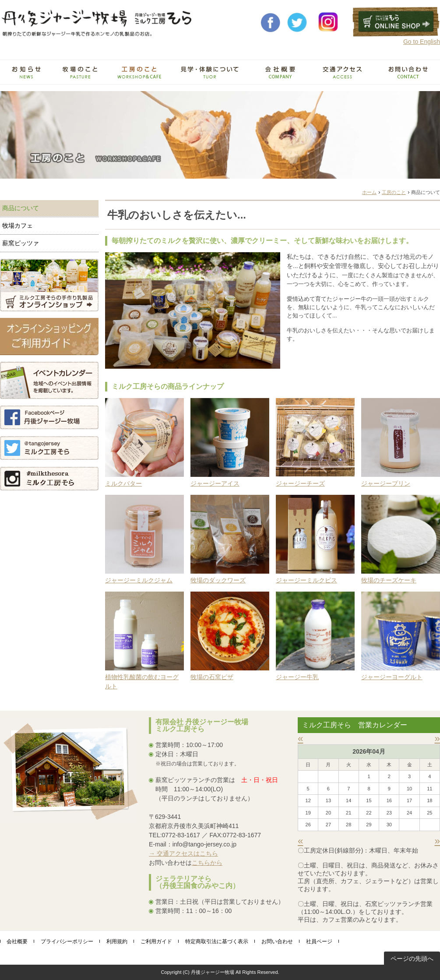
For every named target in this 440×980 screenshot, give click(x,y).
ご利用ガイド (156, 941)
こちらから (207, 863)
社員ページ (319, 941)
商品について (21, 208)
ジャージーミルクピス (306, 580)
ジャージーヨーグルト (392, 677)
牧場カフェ (18, 226)
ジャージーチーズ (300, 483)
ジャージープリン (386, 483)
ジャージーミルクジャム (139, 580)
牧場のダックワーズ (218, 580)
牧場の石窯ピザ (212, 677)
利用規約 (117, 941)
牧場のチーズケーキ (389, 580)
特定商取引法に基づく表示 (217, 941)
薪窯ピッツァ (21, 243)
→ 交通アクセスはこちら (183, 853)
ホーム (369, 192)
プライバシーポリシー (67, 941)
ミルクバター (123, 483)
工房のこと (394, 192)
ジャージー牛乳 (297, 677)
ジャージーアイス (215, 483)
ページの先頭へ (412, 959)
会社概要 (17, 941)
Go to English (422, 42)
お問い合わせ (277, 941)
